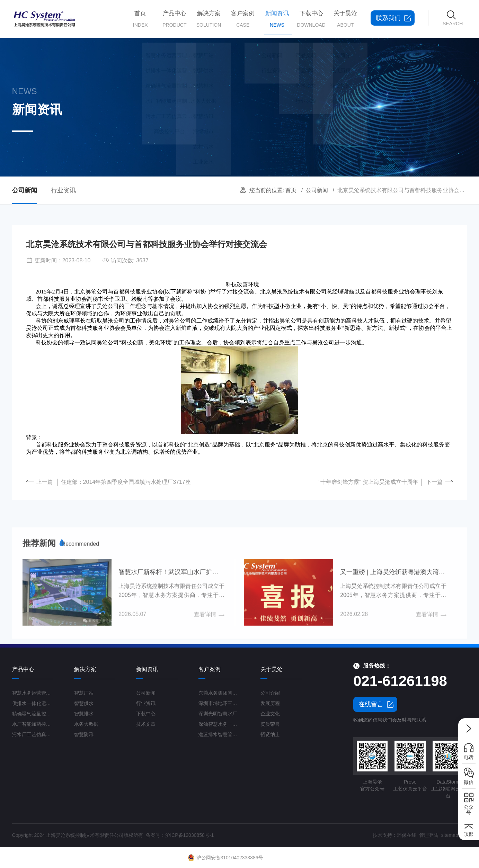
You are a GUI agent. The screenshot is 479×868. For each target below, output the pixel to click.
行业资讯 (63, 190)
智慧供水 (84, 703)
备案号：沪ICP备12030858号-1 (180, 835)
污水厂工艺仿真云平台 (33, 734)
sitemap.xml (454, 835)
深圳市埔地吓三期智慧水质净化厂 (219, 703)
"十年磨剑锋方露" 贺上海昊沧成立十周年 (369, 482)
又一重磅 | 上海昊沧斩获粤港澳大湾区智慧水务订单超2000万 (393, 639)
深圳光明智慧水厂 (218, 714)
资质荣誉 (270, 724)
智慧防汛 (84, 734)
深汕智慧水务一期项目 (219, 724)
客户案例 (242, 19)
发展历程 (270, 703)
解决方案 (208, 19)
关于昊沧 (344, 19)
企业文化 (270, 714)
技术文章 (146, 724)
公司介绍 (270, 693)
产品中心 (173, 19)
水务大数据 (86, 724)
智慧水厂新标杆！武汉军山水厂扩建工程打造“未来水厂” (171, 639)
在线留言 (371, 704)
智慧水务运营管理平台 (33, 693)
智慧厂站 (84, 693)
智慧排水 (84, 714)
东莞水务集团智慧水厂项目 (219, 693)
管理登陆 (429, 835)
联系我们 (388, 18)
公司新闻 (317, 190)
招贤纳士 (270, 734)
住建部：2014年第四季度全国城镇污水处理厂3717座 (126, 482)
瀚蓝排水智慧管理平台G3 (219, 734)
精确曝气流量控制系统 (33, 714)
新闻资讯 (276, 24)
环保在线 (407, 835)
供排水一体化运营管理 (33, 703)
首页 (139, 19)
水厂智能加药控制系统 (33, 724)
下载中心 (310, 19)
